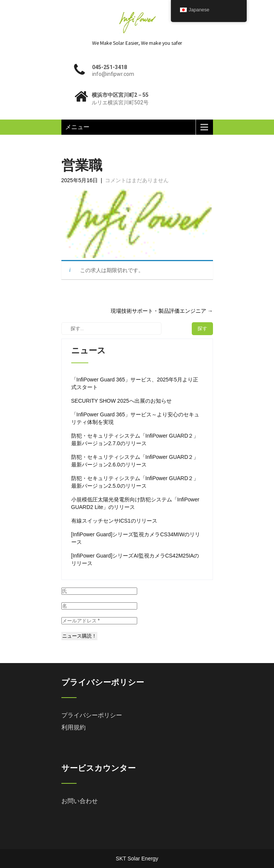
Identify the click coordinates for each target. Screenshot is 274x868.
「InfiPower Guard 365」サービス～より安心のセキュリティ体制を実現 (135, 418)
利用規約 (74, 727)
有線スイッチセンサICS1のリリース (114, 521)
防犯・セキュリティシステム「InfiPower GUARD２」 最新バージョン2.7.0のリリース (135, 440)
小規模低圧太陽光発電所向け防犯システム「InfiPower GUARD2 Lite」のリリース (135, 503)
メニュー (77, 127)
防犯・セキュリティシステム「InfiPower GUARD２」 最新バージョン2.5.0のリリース (135, 482)
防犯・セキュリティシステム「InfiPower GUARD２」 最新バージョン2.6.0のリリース (135, 461)
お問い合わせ (80, 801)
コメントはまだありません (137, 180)
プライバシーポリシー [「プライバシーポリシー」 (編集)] (92, 715)
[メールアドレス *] (99, 621)
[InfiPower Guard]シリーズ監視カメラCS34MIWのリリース (136, 538)
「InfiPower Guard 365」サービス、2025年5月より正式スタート (135, 383)
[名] (99, 606)
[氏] (99, 591)
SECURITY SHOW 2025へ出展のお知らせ (121, 401)
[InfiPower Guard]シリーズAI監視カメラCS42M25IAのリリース (135, 559)
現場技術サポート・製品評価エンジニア (162, 311)
